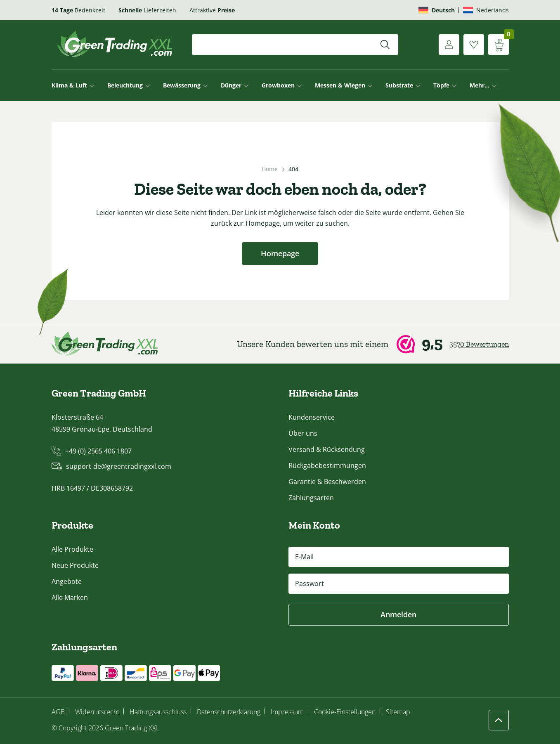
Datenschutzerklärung (229, 712)
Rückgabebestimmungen (327, 465)
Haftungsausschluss (158, 712)
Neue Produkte (75, 565)
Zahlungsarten (311, 498)
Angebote (67, 581)
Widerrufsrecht (97, 712)
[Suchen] (385, 45)
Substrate (399, 85)
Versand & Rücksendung (327, 449)
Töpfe (441, 85)
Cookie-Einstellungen (345, 712)
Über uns (303, 433)
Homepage (280, 253)
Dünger (231, 85)
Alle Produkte (72, 549)
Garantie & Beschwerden (327, 482)
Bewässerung (182, 85)
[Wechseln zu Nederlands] (486, 10)
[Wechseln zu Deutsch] (437, 10)
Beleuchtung (125, 85)
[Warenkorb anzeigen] (499, 45)
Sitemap (398, 712)
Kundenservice (312, 417)
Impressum (287, 712)
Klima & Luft (69, 85)
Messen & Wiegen (340, 85)
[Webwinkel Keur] (373, 344)
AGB (58, 712)
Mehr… (480, 85)
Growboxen (278, 85)
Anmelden (398, 614)
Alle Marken (70, 598)
